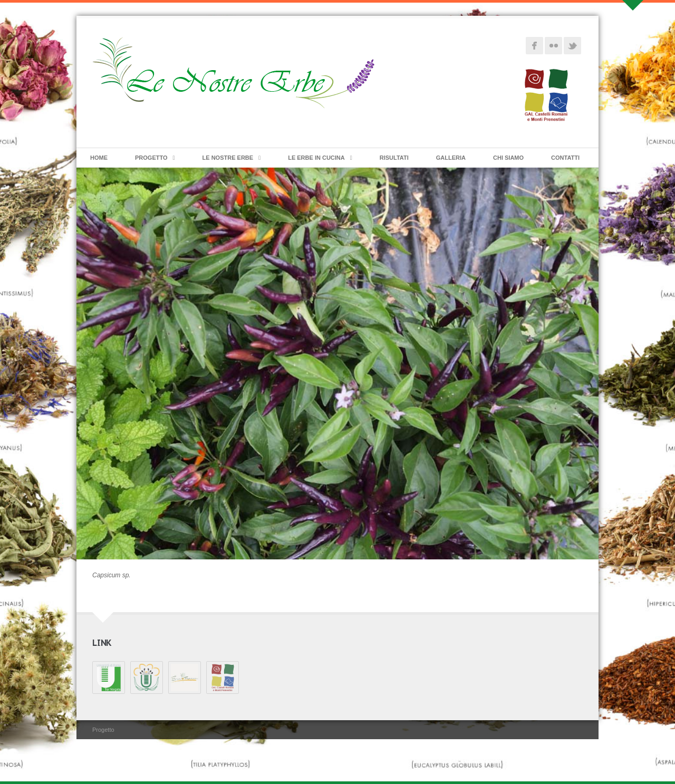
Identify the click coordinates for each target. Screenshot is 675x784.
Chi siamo (508, 158)
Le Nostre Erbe (228, 158)
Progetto (151, 158)
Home (99, 158)
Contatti (565, 158)
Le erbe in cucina (316, 158)
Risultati (394, 158)
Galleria (451, 158)
